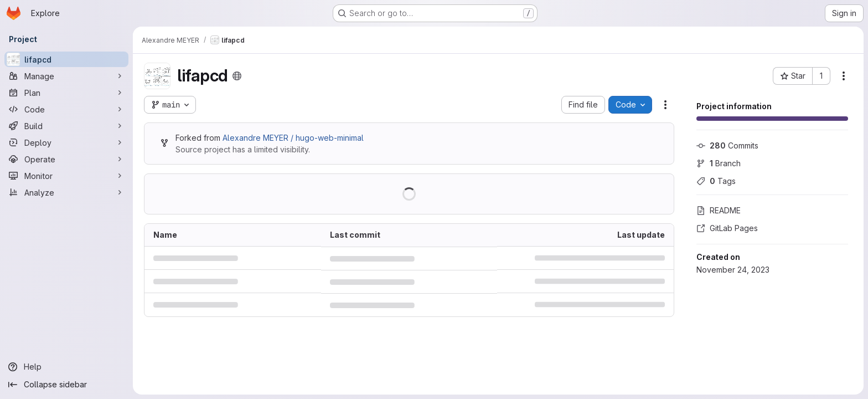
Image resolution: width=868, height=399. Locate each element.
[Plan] (66, 93)
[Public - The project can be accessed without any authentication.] (237, 76)
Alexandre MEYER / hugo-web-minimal (293, 138)
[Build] (66, 126)
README (719, 210)
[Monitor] (66, 176)
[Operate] (66, 159)
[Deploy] (66, 142)
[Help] (66, 367)
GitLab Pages (727, 228)
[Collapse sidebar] (66, 385)
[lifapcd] (66, 59)
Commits (727, 145)
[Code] (66, 109)
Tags (716, 181)
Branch (719, 163)
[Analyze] (66, 192)
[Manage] (66, 76)
